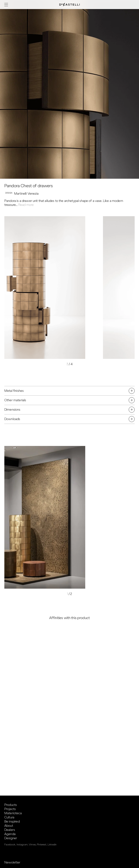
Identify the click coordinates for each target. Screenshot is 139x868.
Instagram (22, 845)
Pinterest (42, 845)
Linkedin (52, 845)
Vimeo (32, 845)
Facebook (10, 845)
